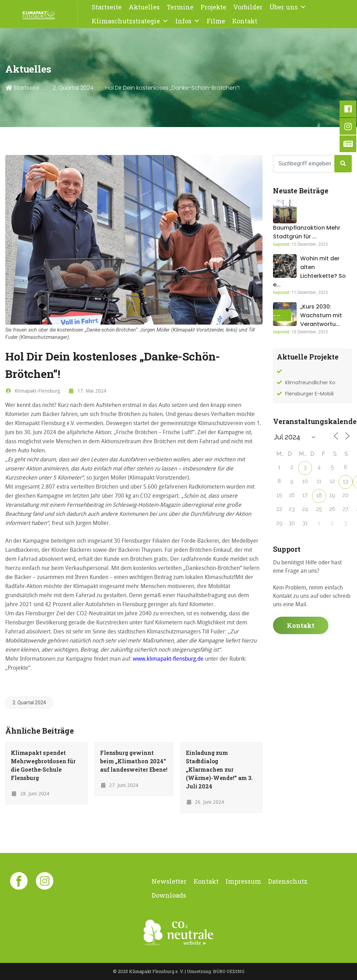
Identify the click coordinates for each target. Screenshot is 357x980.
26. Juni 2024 (205, 802)
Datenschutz (288, 881)
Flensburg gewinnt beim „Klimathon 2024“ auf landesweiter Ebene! (134, 761)
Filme (216, 21)
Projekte (213, 7)
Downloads (169, 895)
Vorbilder (248, 7)
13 (345, 481)
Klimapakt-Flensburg (33, 391)
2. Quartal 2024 (73, 88)
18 (319, 495)
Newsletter (169, 881)
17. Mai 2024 (88, 391)
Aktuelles (144, 7)
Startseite (107, 7)
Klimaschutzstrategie (130, 21)
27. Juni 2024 (119, 785)
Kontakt (245, 21)
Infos (188, 21)
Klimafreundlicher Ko (310, 383)
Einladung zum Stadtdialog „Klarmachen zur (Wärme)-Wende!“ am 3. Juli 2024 (219, 769)
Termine (180, 7)
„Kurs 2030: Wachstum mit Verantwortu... (321, 315)
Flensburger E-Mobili (309, 394)
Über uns (288, 7)
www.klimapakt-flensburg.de (168, 659)
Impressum (243, 881)
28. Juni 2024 (30, 793)
